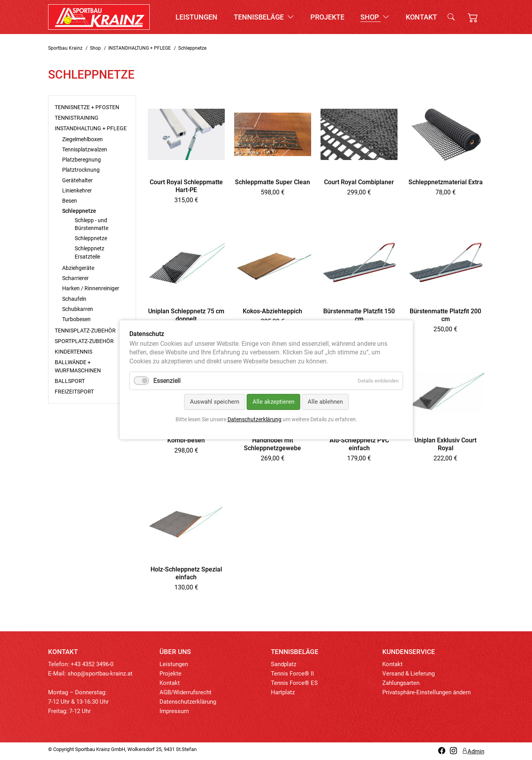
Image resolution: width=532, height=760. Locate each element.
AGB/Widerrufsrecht (185, 692)
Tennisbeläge (264, 17)
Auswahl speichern (214, 402)
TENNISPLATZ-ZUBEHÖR (85, 331)
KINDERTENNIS (73, 352)
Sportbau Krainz (65, 48)
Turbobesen (76, 319)
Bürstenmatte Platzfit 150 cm (359, 315)
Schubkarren (78, 309)
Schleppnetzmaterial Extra (446, 182)
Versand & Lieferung (408, 674)
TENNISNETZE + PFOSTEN (87, 107)
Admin (473, 751)
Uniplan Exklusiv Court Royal (445, 444)
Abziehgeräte (78, 268)
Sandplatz (284, 664)
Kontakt (421, 17)
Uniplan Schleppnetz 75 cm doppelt (186, 315)
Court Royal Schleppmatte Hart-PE (186, 186)
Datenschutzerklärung (188, 702)
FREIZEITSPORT (74, 392)
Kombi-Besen (186, 440)
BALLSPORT (70, 381)
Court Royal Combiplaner (359, 182)
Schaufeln (74, 299)
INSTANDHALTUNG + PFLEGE (140, 48)
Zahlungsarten (401, 683)
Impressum (174, 711)
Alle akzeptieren (273, 402)
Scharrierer (75, 278)
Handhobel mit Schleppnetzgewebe (272, 444)
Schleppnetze (91, 238)
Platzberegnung (82, 160)
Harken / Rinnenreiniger (91, 288)
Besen (70, 201)
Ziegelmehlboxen (82, 139)
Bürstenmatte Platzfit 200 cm (445, 315)
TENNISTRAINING (77, 118)
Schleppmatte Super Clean (272, 182)
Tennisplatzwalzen (85, 149)
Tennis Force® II (292, 674)
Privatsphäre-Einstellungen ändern (426, 692)
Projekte (327, 17)
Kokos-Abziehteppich (272, 311)
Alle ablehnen (325, 402)
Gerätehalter (77, 180)
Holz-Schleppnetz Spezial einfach (186, 573)
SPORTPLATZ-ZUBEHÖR (84, 341)
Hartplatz (283, 692)
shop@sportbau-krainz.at (100, 674)
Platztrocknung (81, 170)
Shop (375, 17)
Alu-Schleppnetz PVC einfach (359, 444)
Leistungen (196, 17)
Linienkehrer (77, 190)
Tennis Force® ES (294, 683)
